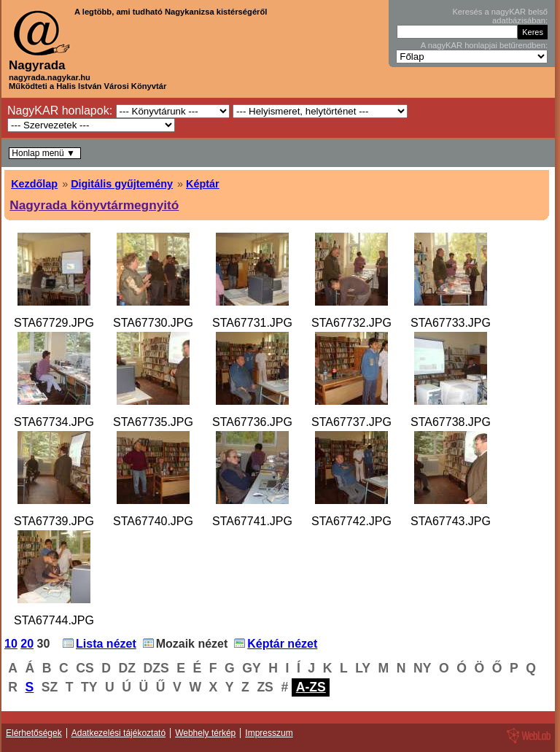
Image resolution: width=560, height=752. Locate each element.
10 (11, 644)
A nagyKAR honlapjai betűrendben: (484, 45)
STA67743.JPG (451, 521)
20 (27, 644)
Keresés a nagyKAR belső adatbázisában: (500, 16)
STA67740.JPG (153, 521)
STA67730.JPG (153, 323)
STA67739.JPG (54, 521)
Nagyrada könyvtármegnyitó (94, 205)
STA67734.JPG (54, 422)
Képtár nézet (282, 644)
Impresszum (269, 733)
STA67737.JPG (351, 422)
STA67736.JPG (252, 422)
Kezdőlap (34, 184)
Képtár (203, 184)
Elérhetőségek (34, 733)
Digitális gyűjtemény (122, 184)
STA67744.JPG (54, 620)
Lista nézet (106, 644)
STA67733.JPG (451, 323)
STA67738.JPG (451, 422)
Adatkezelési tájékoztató (118, 733)
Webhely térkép (205, 733)
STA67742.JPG (351, 521)
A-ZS (311, 687)
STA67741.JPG (252, 521)
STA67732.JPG (351, 323)
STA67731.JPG (252, 323)
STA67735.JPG (153, 422)
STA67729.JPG (54, 323)
